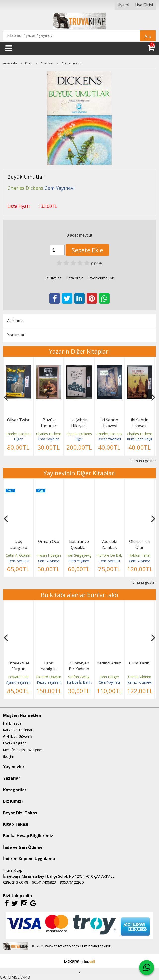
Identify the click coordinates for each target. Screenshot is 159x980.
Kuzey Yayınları (49, 682)
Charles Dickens (19, 434)
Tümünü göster (143, 461)
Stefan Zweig (79, 677)
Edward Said (18, 677)
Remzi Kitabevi (139, 682)
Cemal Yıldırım (140, 677)
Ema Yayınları (49, 439)
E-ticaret (72, 961)
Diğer (18, 439)
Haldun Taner (140, 555)
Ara (148, 37)
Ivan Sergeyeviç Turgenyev (88, 555)
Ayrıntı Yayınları (18, 682)
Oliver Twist (18, 420)
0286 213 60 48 (16, 882)
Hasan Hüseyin (49, 555)
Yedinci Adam (109, 663)
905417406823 (44, 882)
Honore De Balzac (112, 555)
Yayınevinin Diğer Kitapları (79, 473)
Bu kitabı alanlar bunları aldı (79, 595)
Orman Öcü (49, 541)
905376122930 (72, 882)
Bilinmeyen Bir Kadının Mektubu (79, 669)
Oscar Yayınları (109, 439)
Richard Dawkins (49, 677)
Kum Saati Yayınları (142, 439)
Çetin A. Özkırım (19, 555)
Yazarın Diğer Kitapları (79, 351)
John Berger (109, 677)
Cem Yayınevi (18, 561)
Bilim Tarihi (140, 663)
